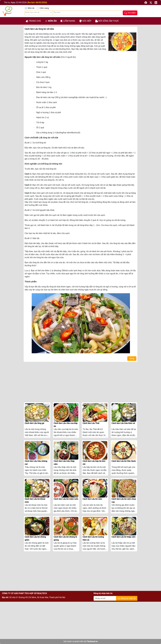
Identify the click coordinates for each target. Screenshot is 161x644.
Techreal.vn (92, 641)
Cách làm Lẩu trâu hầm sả (123, 423)
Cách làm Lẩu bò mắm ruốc (66, 499)
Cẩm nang (44, 8)
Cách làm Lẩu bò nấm (92, 499)
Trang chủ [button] (33, 21)
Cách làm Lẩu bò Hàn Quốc (124, 461)
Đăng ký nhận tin (127, 598)
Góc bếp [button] (85, 21)
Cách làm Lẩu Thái (91, 423)
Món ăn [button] (51, 21)
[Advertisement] (80, 381)
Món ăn (31, 8)
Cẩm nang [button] (68, 21)
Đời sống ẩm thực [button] (107, 21)
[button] (146, 2)
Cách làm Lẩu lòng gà (34, 423)
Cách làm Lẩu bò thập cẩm (124, 537)
